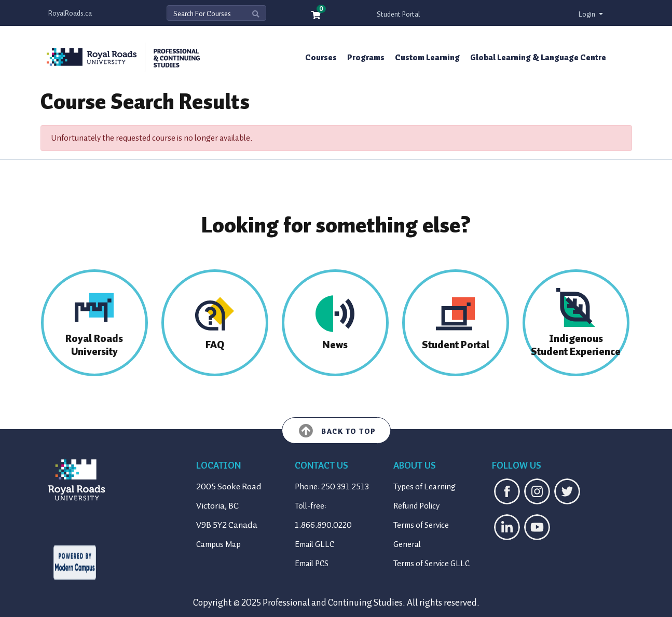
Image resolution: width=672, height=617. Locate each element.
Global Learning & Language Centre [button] (538, 58)
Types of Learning (424, 487)
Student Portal (398, 14)
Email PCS (312, 564)
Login (588, 14)
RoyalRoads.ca (70, 13)
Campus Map (218, 544)
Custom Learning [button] (427, 58)
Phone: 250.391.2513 (332, 487)
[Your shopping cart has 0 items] (317, 16)
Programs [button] (366, 58)
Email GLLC (314, 544)
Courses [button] (321, 58)
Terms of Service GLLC (431, 564)
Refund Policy (416, 506)
